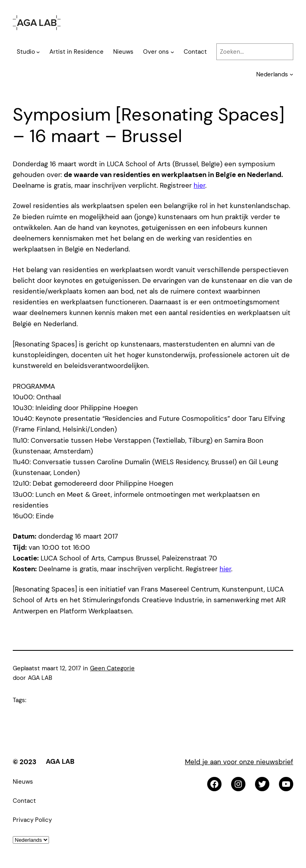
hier (199, 185)
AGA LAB (60, 761)
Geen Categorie (112, 668)
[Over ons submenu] (172, 52)
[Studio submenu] (38, 52)
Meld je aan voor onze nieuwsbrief (239, 762)
